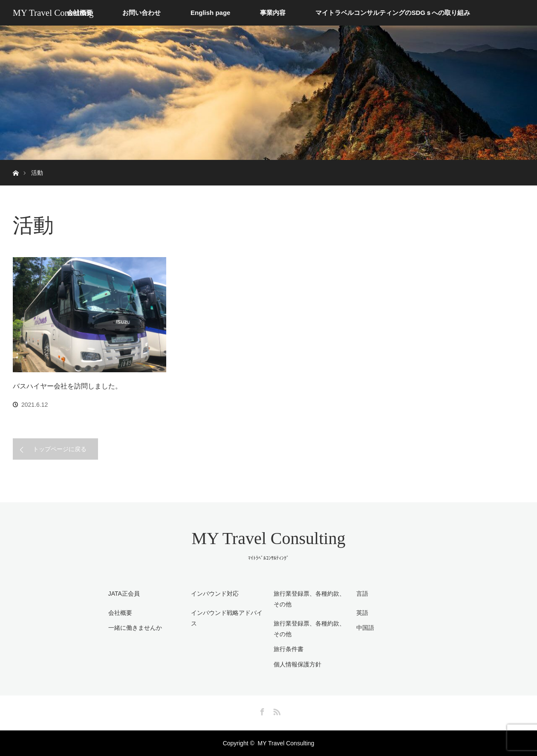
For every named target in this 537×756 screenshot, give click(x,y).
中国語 (365, 628)
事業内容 (273, 13)
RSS (276, 710)
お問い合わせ (141, 13)
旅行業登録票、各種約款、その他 (309, 629)
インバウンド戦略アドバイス (227, 618)
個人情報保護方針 (297, 664)
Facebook (261, 710)
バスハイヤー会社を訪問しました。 (67, 386)
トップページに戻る (60, 449)
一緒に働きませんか (135, 628)
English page (210, 13)
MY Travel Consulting (53, 13)
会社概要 (120, 613)
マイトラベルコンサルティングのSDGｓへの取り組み (393, 13)
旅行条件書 (289, 649)
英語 (362, 613)
